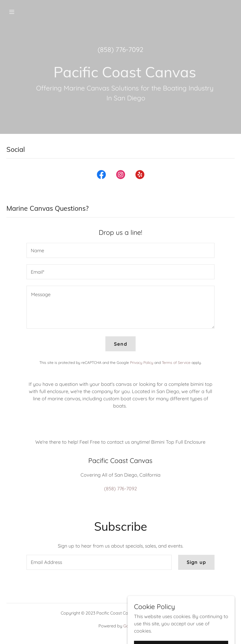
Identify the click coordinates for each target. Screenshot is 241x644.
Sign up (196, 562)
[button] (33, 12)
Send (120, 344)
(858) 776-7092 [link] (120, 49)
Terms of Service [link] (176, 363)
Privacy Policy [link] (142, 363)
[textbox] (120, 250)
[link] (101, 176)
